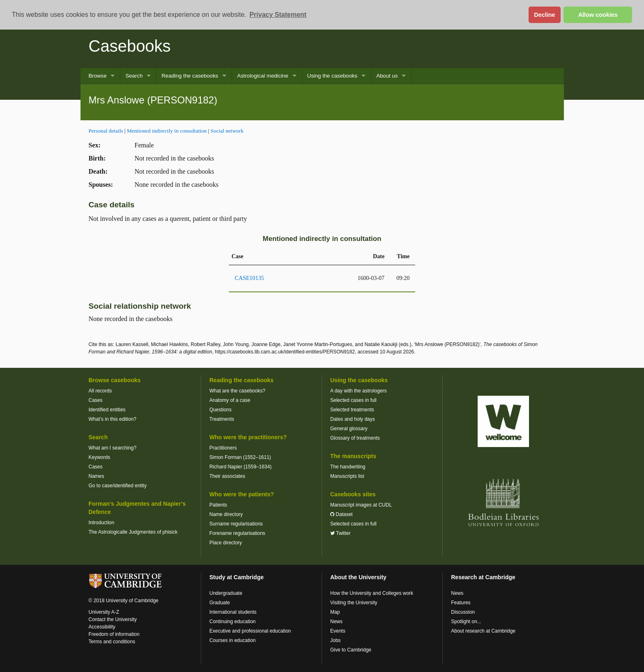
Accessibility (102, 627)
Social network (227, 131)
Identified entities (107, 410)
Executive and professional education (250, 631)
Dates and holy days (353, 419)
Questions (221, 410)
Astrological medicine (263, 76)
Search (134, 76)
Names (97, 476)
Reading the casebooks (190, 76)
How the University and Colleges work (372, 593)
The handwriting (348, 467)
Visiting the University (354, 603)
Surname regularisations (236, 524)
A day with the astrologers (358, 391)
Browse (98, 76)
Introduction (102, 523)
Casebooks (130, 46)
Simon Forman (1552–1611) (240, 457)
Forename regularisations (237, 533)
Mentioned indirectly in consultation (167, 131)
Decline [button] (544, 15)
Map (335, 612)
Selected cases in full (353, 400)
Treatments (222, 419)
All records (100, 391)
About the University (358, 577)
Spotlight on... (466, 622)
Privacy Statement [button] (278, 15)
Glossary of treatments (355, 438)
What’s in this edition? (113, 419)
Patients (218, 505)
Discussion (463, 612)
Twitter (340, 533)
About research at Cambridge (483, 631)
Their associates (227, 476)
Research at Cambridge (483, 577)
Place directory (226, 543)
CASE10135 (250, 278)
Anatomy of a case (230, 400)
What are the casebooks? (237, 391)
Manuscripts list (347, 476)
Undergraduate (226, 593)
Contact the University (113, 619)
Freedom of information (114, 634)
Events (338, 631)
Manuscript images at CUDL (361, 505)
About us (387, 76)
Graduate (220, 603)
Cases (96, 400)
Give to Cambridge (351, 650)
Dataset (342, 514)
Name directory (226, 514)
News (336, 622)
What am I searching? (113, 448)
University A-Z (104, 612)
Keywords (100, 457)
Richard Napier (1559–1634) (240, 467)
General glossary (349, 429)
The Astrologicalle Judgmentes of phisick (133, 532)
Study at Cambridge (237, 577)
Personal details (106, 131)
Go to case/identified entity (118, 486)
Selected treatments (352, 410)
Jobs (335, 640)
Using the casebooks (332, 76)
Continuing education (233, 622)
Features (461, 603)
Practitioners (223, 448)
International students (233, 612)
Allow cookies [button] (598, 15)
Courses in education (233, 640)
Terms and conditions (112, 642)
